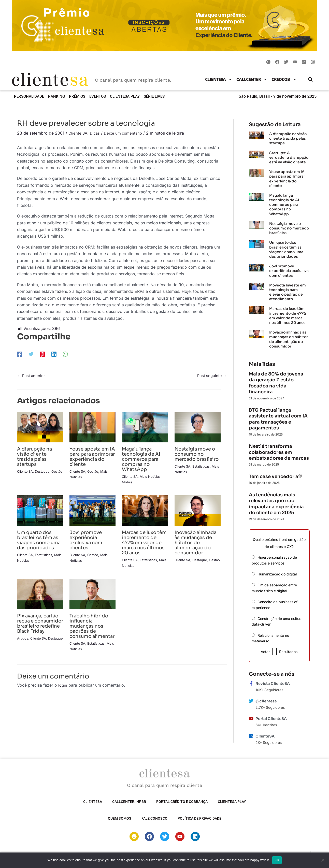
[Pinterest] (42, 354)
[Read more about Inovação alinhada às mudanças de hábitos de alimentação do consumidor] (198, 511)
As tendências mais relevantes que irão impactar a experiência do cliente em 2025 (276, 504)
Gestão (23, 478)
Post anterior (32, 376)
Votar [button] (265, 652)
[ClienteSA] (251, 736)
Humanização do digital (277, 574)
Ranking (56, 96)
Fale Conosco (154, 818)
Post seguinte (211, 376)
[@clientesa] (251, 701)
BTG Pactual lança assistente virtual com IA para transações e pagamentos (278, 419)
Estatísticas (203, 472)
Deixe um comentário (126, 133)
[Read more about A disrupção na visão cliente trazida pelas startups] (40, 428)
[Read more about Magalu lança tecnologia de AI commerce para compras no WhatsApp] (145, 428)
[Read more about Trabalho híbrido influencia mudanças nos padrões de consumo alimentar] (92, 600)
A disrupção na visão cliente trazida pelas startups (37, 457)
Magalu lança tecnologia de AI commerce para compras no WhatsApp (143, 460)
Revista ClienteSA (274, 683)
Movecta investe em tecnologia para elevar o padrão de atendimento (288, 292)
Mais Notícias (152, 477)
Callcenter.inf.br (129, 802)
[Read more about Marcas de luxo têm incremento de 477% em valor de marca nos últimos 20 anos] (145, 511)
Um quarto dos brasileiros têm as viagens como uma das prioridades (40, 543)
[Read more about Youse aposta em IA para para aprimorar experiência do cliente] (92, 428)
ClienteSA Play (125, 96)
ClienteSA (219, 79)
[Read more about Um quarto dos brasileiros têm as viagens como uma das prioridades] (40, 511)
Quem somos (120, 818)
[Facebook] (20, 354)
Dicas (96, 133)
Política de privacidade (199, 818)
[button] (310, 79)
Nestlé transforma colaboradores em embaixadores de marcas (279, 452)
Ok (277, 860)
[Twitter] (31, 354)
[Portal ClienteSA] (251, 718)
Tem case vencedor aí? (276, 476)
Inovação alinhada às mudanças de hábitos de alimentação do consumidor (195, 546)
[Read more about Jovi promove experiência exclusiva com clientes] (92, 511)
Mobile (127, 483)
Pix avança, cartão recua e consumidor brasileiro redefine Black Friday (36, 634)
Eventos (98, 96)
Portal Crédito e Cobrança (182, 802)
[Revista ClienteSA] (251, 683)
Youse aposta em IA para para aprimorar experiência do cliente (92, 460)
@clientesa (267, 701)
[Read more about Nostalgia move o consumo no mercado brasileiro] (198, 428)
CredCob (284, 79)
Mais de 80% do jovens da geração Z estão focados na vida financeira (276, 383)
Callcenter (252, 79)
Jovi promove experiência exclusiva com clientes (88, 541)
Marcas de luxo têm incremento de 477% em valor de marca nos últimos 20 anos (144, 543)
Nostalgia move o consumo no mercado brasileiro (198, 457)
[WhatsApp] (65, 354)
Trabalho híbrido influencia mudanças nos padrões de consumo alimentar (91, 634)
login (63, 696)
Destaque (44, 472)
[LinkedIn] (54, 354)
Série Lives (154, 96)
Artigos (23, 654)
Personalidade (29, 96)
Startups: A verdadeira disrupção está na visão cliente (289, 157)
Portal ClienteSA (273, 719)
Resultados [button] (288, 652)
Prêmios (77, 96)
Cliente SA (78, 133)
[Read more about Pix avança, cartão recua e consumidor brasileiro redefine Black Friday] (40, 600)
